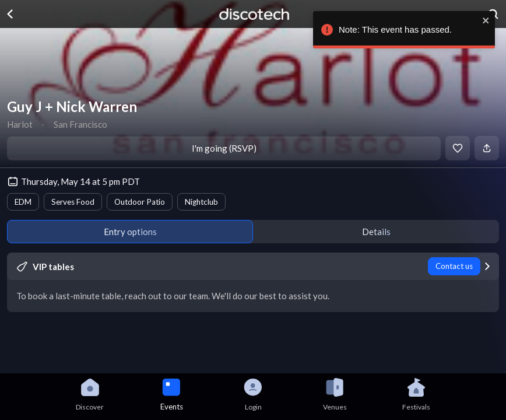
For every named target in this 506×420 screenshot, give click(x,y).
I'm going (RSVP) (224, 148)
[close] (487, 20)
